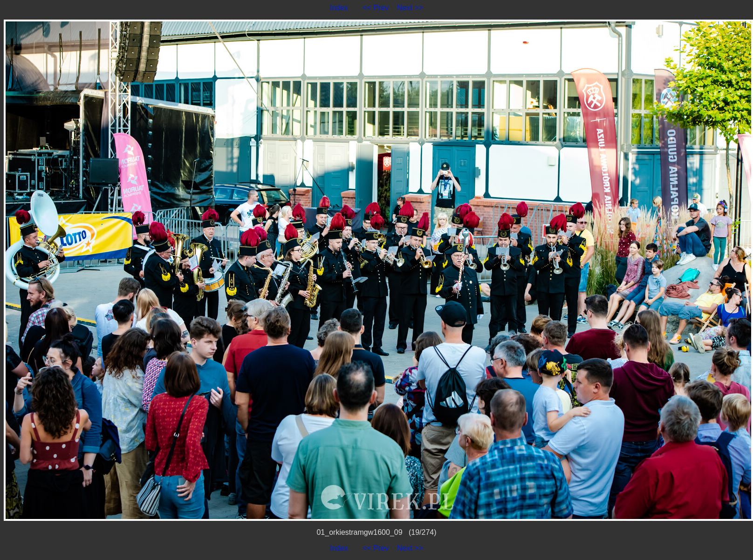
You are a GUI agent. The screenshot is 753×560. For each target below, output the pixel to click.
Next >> (410, 8)
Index (339, 8)
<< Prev (376, 8)
